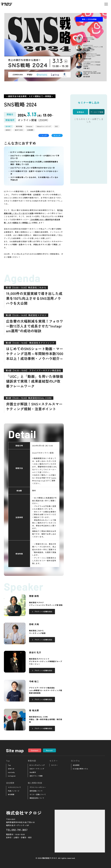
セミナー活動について (38, 794)
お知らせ (11, 769)
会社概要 (11, 794)
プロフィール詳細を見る (43, 612)
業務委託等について (37, 798)
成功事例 (76, 765)
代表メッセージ (14, 791)
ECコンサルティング (37, 765)
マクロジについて (14, 787)
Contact (35, 750)
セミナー (55, 765)
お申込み (81, 112)
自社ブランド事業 (36, 776)
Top (9, 765)
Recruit (49, 750)
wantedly (11, 772)
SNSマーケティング (37, 769)
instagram (12, 776)
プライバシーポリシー (38, 787)
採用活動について (36, 791)
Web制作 (33, 772)
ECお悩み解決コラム (81, 769)
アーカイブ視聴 (97, 112)
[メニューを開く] (106, 4)
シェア (44, 135)
